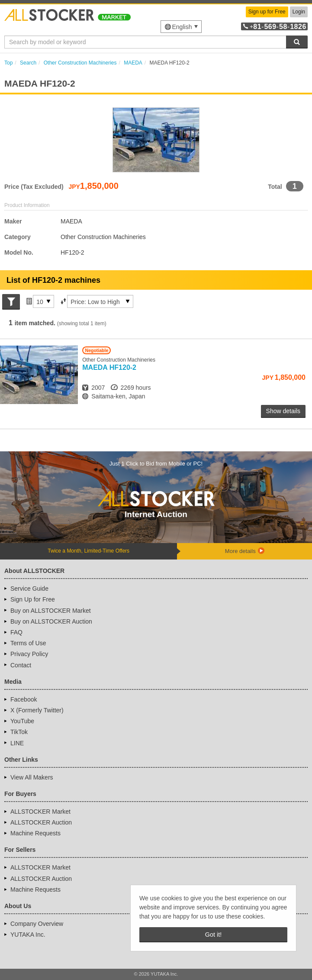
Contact (21, 665)
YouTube (22, 721)
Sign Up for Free (33, 599)
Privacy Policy (29, 654)
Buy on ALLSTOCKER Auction (51, 621)
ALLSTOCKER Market (40, 812)
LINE (17, 743)
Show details (283, 411)
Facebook (24, 699)
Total (275, 187)
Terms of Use (28, 643)
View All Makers (32, 777)
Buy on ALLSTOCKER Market (51, 611)
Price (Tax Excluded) (34, 187)
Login (299, 12)
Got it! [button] (213, 935)
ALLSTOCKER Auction (41, 822)
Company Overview (37, 924)
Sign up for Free (267, 12)
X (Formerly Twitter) (37, 710)
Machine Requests (35, 833)
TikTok (19, 732)
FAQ (16, 632)
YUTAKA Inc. (28, 935)
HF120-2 (109, 367)
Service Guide (29, 589)
